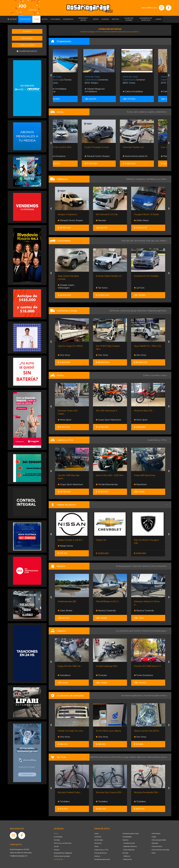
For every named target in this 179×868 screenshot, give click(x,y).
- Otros (153, 853)
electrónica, (105, 757)
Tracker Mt (101, 540)
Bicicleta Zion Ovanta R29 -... (110, 792)
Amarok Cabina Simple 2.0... (109, 276)
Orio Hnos (64, 355)
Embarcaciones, (124, 566)
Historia (57, 850)
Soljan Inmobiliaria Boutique (68, 90)
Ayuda (56, 846)
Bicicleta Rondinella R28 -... (147, 792)
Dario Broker (65, 611)
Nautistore (140, 484)
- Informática (156, 833)
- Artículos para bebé (158, 840)
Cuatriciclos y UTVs (101, 850)
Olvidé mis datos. (27, 51)
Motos (96, 846)
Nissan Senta (65, 546)
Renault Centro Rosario (108, 156)
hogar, (126, 757)
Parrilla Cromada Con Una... (71, 731)
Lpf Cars (139, 288)
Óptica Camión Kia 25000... (147, 731)
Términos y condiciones (63, 843)
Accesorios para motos (155, 695)
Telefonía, (94, 757)
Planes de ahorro (100, 853)
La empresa (58, 837)
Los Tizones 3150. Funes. (70, 80)
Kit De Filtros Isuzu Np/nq (108, 731)
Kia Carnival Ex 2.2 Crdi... (107, 214)
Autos (96, 833)
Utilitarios (98, 837)
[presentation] (51, 76)
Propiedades (127, 837)
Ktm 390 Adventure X (106, 411)
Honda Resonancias (107, 484)
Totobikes (64, 802)
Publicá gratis (27, 45)
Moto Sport (65, 420)
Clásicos (97, 856)
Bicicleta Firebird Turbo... (70, 792)
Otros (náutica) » (159, 566)
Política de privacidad (62, 856)
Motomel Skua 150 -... (144, 411)
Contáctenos (58, 859)
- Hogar (153, 837)
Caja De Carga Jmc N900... (71, 346)
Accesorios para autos (102, 859)
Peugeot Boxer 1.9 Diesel (146, 214)
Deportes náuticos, (142, 566)
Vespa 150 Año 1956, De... (70, 666)
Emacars (101, 675)
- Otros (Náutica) (129, 850)
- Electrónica (127, 859)
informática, (117, 757)
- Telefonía (126, 856)
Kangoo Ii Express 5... (68, 214)
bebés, (133, 757)
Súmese (57, 840)
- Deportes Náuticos (130, 846)
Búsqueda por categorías (63, 853)
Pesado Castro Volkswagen (66, 286)
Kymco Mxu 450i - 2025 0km (110, 475)
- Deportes (154, 843)
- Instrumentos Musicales (160, 850)
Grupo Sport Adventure (108, 420)
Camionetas (99, 840)
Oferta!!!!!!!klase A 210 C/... (108, 601)
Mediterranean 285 (67, 601)
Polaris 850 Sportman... (145, 475)
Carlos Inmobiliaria (144, 91)
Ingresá (27, 31)
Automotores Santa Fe (146, 156)
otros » (164, 757)
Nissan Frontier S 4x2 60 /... (71, 540)
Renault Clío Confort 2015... (71, 147)
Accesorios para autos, (132, 695)
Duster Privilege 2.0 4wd (108, 147)
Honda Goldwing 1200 (107, 666)
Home (56, 833)
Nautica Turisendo (106, 611)
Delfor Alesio (141, 220)
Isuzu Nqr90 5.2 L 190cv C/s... (148, 346)
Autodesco (64, 675)
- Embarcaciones (129, 843)
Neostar (101, 220)
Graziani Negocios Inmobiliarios (106, 90)
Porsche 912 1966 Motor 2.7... (148, 666)
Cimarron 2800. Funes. (145, 80)
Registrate (27, 38)
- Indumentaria (156, 846)
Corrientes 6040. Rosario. (108, 80)
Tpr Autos (102, 288)
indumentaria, (154, 757)
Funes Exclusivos (67, 156)
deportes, (142, 757)
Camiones (98, 843)
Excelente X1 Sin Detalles (146, 276)
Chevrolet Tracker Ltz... (145, 147)
